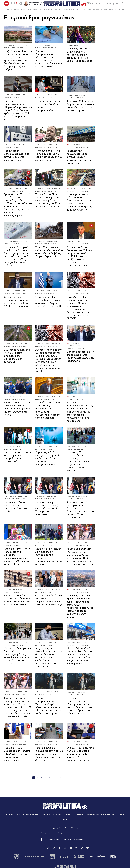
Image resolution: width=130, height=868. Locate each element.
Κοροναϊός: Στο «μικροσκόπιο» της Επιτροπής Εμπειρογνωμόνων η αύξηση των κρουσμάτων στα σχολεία (78, 463)
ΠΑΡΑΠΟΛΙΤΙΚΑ (45, 11)
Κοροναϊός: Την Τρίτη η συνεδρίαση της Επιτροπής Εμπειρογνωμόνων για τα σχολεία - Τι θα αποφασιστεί (80, 511)
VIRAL (122, 815)
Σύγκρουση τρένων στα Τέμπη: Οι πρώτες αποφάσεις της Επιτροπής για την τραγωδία (17, 357)
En (90, 4)
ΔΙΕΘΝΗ (104, 11)
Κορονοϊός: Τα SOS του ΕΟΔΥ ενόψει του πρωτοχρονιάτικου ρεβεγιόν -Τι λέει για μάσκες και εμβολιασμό (79, 56)
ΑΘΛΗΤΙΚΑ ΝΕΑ (93, 11)
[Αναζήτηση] (123, 4)
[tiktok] (110, 4)
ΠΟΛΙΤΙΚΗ (25, 11)
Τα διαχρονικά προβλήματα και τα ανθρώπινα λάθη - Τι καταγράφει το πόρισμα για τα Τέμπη (79, 158)
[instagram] (96, 4)
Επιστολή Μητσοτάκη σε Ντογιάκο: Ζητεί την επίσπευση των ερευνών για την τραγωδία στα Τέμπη (17, 410)
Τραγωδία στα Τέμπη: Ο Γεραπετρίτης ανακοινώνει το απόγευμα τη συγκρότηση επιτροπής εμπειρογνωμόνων (48, 411)
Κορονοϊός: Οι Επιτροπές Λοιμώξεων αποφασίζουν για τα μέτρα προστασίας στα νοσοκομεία (80, 107)
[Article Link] (18, 35)
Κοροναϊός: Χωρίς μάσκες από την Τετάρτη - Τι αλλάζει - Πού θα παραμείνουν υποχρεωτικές (17, 755)
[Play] (21, 4)
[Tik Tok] (54, 849)
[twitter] (103, 4)
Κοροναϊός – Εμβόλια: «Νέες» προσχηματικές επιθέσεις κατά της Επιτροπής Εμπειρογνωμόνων (48, 459)
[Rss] (42, 849)
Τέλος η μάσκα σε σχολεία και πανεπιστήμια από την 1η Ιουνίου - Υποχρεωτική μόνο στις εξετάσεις (49, 755)
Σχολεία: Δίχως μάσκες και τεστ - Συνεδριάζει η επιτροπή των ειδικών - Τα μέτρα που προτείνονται (48, 509)
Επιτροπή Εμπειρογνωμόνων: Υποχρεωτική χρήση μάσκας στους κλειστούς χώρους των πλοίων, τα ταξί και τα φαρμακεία (49, 707)
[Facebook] (99, 4)
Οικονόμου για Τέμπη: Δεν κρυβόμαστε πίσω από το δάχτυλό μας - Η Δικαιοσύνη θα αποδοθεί (49, 303)
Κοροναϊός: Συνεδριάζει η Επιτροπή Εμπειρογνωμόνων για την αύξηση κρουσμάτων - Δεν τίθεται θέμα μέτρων (18, 657)
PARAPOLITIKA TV (117, 11)
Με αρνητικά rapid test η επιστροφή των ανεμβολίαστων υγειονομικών (17, 458)
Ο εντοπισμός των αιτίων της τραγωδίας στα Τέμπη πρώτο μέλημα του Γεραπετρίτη (80, 357)
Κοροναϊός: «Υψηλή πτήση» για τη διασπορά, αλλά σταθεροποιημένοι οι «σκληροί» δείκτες (18, 601)
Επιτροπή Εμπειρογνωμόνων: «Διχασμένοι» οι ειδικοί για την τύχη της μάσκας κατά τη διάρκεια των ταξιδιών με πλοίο (80, 707)
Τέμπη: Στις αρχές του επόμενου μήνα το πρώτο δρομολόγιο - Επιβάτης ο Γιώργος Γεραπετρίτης (49, 253)
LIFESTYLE (80, 11)
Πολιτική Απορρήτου (61, 841)
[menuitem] (12, 11)
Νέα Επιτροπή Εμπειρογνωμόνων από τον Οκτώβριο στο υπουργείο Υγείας (17, 156)
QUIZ (65, 820)
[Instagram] (48, 849)
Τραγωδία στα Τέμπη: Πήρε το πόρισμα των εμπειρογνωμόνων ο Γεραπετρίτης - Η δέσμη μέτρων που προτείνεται (48, 202)
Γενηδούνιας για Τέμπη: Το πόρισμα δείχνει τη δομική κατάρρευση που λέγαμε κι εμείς (49, 156)
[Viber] (117, 4)
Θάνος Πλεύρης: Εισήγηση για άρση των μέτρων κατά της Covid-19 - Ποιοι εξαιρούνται (17, 303)
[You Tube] (71, 849)
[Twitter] (65, 849)
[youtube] (107, 4)
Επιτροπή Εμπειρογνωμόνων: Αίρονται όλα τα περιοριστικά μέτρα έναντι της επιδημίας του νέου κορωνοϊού (49, 60)
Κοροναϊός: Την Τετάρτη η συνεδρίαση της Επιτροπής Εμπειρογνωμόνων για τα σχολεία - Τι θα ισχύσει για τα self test (18, 557)
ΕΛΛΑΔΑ (34, 11)
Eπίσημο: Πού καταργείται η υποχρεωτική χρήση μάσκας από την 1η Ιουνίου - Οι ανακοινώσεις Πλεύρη (80, 755)
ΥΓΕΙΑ (40, 46)
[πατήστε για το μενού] (6, 4)
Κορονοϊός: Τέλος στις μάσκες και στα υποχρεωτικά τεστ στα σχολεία (16, 508)
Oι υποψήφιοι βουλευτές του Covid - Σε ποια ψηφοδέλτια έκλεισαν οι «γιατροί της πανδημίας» (49, 601)
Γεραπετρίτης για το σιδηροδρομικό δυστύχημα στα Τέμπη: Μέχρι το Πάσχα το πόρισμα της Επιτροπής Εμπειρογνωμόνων (79, 203)
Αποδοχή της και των (62, 841)
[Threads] (114, 4)
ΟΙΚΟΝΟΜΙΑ (69, 11)
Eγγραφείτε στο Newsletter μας (65, 829)
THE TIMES (58, 11)
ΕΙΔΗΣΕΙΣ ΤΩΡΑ (12, 11)
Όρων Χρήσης (78, 841)
